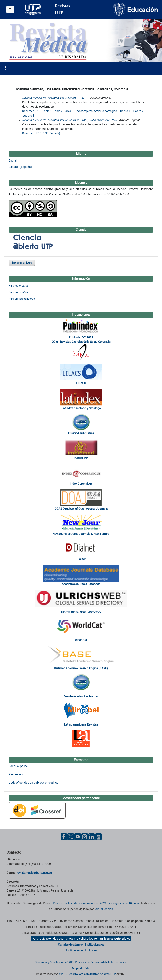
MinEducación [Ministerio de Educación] (104, 909)
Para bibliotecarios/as (22, 299)
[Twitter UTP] (71, 836)
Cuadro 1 (124, 111)
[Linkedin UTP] (92, 836)
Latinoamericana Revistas (81, 724)
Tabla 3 (69, 111)
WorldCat (81, 640)
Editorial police (18, 766)
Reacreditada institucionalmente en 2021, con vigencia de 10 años (96, 903)
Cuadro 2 (138, 111)
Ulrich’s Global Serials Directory (81, 612)
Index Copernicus (81, 484)
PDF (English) (51, 133)
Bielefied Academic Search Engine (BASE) (81, 668)
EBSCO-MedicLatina (81, 433)
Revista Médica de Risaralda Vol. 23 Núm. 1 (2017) (55, 98)
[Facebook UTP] (64, 836)
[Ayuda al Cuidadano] (99, 836)
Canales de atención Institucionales (81, 945)
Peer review (16, 774)
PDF (38, 111)
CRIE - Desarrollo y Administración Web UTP (87, 974)
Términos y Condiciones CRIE (54, 962)
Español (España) (20, 167)
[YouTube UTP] (78, 836)
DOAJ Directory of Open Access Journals (81, 509)
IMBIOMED (81, 458)
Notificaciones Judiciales (81, 950)
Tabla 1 (47, 111)
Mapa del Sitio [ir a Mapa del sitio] (81, 968)
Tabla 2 (58, 111)
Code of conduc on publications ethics (33, 783)
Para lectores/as (19, 286)
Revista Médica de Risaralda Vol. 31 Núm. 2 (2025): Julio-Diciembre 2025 (70, 120)
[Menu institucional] (10, 10)
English (13, 160)
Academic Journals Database (81, 584)
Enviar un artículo (22, 263)
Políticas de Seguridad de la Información (101, 962)
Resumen (28, 111)
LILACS (81, 383)
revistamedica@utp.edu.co (34, 873)
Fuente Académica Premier (81, 696)
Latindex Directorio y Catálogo (81, 408)
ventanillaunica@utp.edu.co (112, 939)
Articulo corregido (105, 111)
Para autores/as (18, 292)
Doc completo (84, 111)
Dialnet (81, 559)
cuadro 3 (29, 116)
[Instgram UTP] (85, 836)
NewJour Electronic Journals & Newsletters (81, 534)
